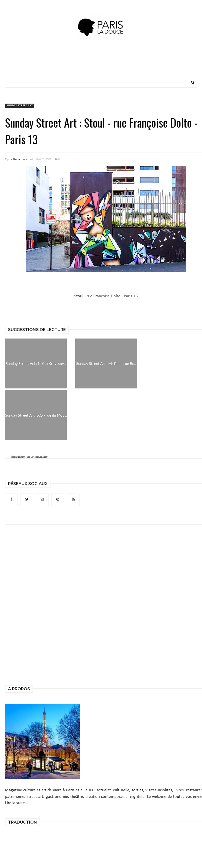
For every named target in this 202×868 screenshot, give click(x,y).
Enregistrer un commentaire (29, 456)
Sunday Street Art (20, 106)
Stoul (79, 296)
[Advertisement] (101, 66)
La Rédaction (18, 159)
